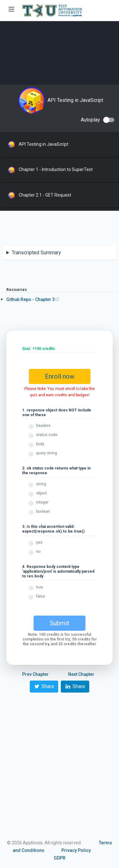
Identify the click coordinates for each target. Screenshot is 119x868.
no (38, 552)
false (41, 596)
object (41, 493)
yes (39, 542)
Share (44, 686)
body (40, 444)
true (40, 587)
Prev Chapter (35, 674)
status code (47, 435)
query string (47, 453)
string (41, 484)
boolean (43, 511)
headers (43, 426)
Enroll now (60, 376)
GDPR (60, 858)
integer (42, 502)
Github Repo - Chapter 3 (33, 299)
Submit (59, 623)
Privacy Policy (76, 850)
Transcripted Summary (36, 253)
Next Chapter (81, 674)
